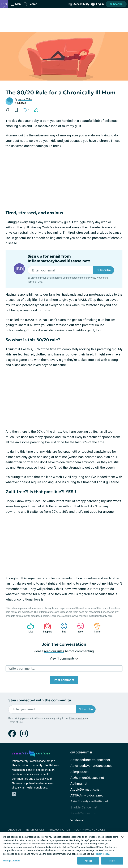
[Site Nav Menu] (17, 4)
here (110, 616)
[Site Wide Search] (30, 4)
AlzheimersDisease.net (87, 778)
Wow (79, 628)
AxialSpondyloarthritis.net (89, 801)
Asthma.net (79, 784)
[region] (64, 850)
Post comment (64, 680)
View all (77, 820)
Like (29, 628)
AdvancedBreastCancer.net (90, 760)
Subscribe (116, 4)
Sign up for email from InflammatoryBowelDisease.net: (59, 259)
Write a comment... (22, 668)
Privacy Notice (96, 278)
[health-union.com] (31, 753)
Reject (112, 861)
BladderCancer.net (84, 807)
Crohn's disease (53, 227)
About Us (15, 830)
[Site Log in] (97, 4)
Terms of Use (35, 282)
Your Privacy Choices (90, 830)
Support (46, 628)
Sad (62, 628)
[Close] (122, 837)
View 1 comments (64, 658)
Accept (88, 861)
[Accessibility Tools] (79, 4)
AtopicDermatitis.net (86, 789)
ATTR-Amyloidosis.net (87, 795)
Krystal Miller (25, 99)
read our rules (54, 651)
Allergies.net (80, 772)
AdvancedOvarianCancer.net (91, 766)
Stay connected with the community (40, 700)
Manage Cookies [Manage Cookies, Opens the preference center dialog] (11, 861)
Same (96, 628)
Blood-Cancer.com (84, 813)
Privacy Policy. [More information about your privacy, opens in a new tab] (102, 854)
